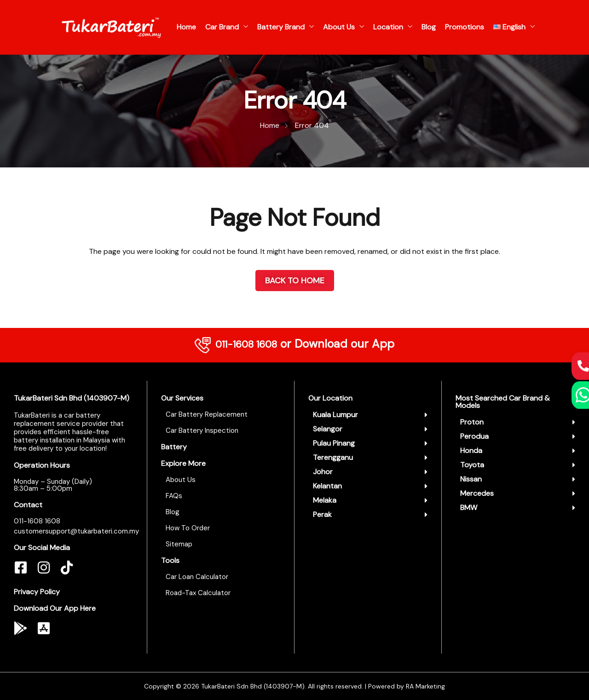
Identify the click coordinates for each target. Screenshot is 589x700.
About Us (339, 27)
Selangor (328, 429)
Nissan (471, 479)
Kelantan (327, 486)
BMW (469, 508)
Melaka (325, 500)
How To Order (188, 528)
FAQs (174, 496)
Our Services (182, 398)
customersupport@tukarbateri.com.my (76, 531)
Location (388, 27)
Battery (174, 447)
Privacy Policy (37, 592)
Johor (323, 472)
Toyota (472, 465)
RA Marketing (425, 686)
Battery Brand (281, 27)
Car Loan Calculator (197, 577)
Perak (322, 514)
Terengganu (333, 457)
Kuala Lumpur (335, 415)
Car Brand (222, 27)
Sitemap (179, 544)
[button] (370, 415)
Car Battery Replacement (207, 414)
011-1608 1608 (246, 344)
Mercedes (477, 493)
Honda (471, 450)
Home (186, 27)
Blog (429, 27)
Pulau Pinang (334, 443)
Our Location (330, 398)
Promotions (465, 27)
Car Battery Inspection (202, 430)
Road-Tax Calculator (198, 593)
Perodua (474, 436)
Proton (472, 422)
